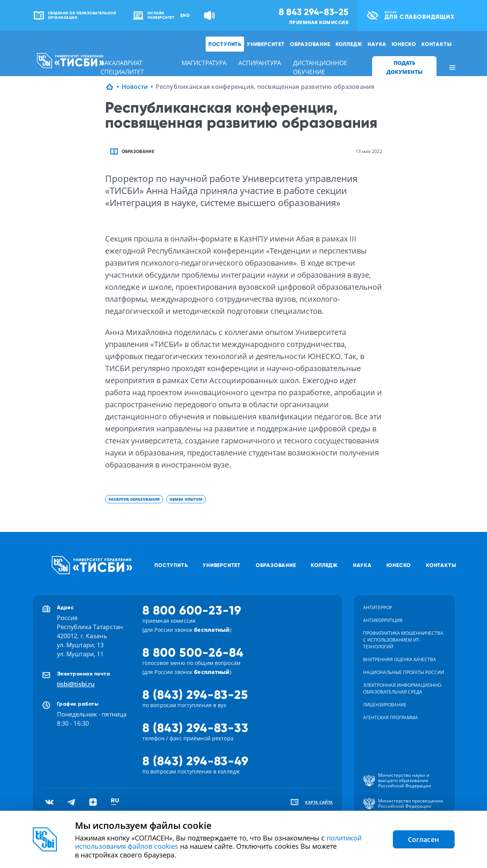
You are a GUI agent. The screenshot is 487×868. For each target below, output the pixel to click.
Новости (135, 87)
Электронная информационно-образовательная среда (403, 688)
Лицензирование (385, 705)
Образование (310, 44)
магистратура (204, 63)
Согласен (424, 839)
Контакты (437, 44)
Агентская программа (391, 717)
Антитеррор (378, 607)
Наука (377, 44)
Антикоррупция (383, 620)
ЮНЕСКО (404, 44)
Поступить (225, 44)
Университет (266, 44)
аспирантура (260, 63)
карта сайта (319, 802)
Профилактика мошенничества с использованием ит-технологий (403, 640)
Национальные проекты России (404, 672)
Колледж (349, 44)
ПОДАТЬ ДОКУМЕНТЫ (405, 67)
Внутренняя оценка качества (400, 659)
